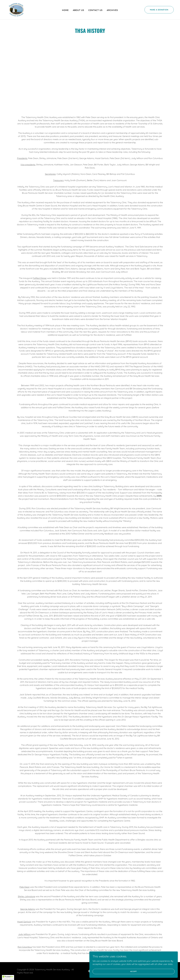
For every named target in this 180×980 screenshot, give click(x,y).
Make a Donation (159, 10)
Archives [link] (112, 10)
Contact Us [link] (95, 10)
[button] (8, 978)
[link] (15, 9)
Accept (151, 971)
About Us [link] (78, 10)
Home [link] (65, 10)
